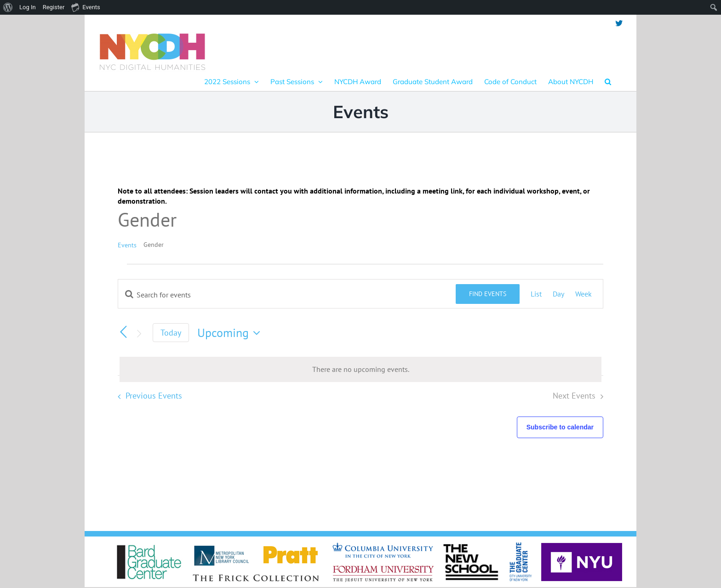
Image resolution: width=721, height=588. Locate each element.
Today (171, 333)
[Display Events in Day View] (558, 294)
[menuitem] (8, 7)
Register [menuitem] (54, 7)
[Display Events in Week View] (584, 294)
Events (127, 245)
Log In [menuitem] (28, 7)
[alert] (360, 369)
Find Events (488, 294)
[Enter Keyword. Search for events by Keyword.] (287, 295)
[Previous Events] (123, 332)
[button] (608, 81)
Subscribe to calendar (560, 427)
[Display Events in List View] (536, 294)
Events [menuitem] (86, 7)
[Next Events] (139, 334)
